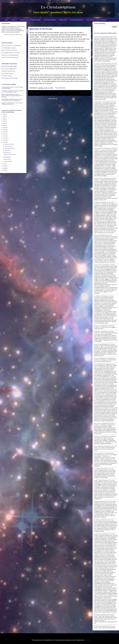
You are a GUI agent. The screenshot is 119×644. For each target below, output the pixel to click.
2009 (4, 168)
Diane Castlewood (99, 446)
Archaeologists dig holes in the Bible (11, 53)
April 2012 (7, 159)
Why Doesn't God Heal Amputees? (10, 57)
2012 (4, 142)
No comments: (61, 88)
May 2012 (7, 157)
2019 (4, 127)
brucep (96, 358)
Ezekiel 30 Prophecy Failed (8, 71)
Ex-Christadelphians (58, 7)
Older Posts (85, 93)
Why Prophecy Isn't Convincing (9, 78)
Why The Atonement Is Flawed (9, 50)
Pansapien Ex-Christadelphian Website (30, 20)
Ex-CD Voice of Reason (50, 20)
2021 (4, 123)
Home (6, 20)
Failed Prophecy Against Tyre (9, 69)
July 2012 (7, 150)
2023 (4, 119)
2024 (4, 117)
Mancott (96, 235)
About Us (14, 20)
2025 (4, 115)
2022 (4, 121)
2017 (4, 132)
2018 (4, 130)
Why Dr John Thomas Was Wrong (10, 55)
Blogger (87, 640)
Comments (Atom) (64, 99)
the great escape (111, 501)
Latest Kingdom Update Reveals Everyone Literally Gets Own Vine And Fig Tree (12, 100)
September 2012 (9, 148)
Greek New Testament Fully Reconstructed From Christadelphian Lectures (13, 91)
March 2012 (7, 161)
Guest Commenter (99, 453)
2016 (4, 134)
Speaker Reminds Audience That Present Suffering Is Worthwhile (12, 103)
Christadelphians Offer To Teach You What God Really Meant (12, 88)
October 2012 (8, 146)
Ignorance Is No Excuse (41, 29)
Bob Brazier (97, 331)
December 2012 (9, 144)
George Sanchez (98, 102)
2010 (4, 166)
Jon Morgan (97, 64)
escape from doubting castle (105, 365)
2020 (4, 125)
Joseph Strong (98, 37)
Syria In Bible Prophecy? (8, 73)
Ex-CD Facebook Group (76, 20)
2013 (4, 140)
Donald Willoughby (99, 364)
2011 (4, 164)
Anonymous (97, 326)
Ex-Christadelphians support (9, 48)
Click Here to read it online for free (13, 35)
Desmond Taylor (98, 178)
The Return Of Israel (7, 76)
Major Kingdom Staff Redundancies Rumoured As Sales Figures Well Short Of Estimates (12, 96)
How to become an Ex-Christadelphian (96, 20)
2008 (4, 170)
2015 (4, 136)
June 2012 (7, 153)
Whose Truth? (63, 20)
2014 (4, 138)
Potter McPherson (99, 149)
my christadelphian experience (104, 454)
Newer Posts (35, 93)
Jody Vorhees (98, 423)
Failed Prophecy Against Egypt (9, 66)
